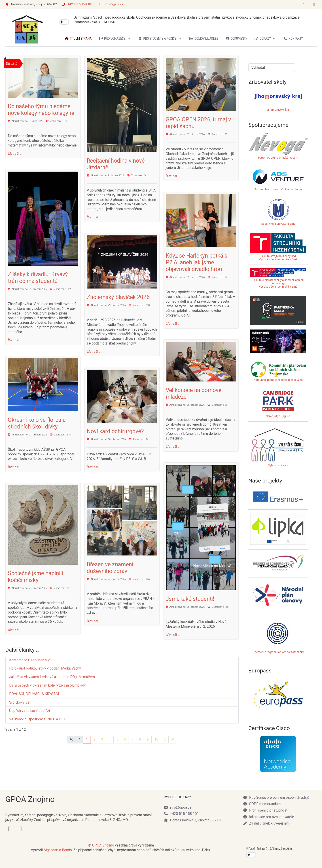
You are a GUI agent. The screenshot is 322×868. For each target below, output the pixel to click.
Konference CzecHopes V (30, 660)
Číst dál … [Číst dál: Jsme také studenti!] (173, 635)
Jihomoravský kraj (278, 110)
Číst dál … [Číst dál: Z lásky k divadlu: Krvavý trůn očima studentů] (15, 340)
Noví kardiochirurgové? (115, 431)
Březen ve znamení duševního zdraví (110, 568)
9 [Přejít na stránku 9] (148, 739)
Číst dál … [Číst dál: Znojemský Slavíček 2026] (94, 352)
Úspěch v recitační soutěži (30, 711)
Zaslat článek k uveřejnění (266, 823)
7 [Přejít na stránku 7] (132, 739)
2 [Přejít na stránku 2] (94, 739)
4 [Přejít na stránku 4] (110, 739)
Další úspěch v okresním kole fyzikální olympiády (48, 685)
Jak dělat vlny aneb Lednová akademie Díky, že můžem (52, 677)
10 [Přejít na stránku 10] (156, 739)
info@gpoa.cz (114, 4)
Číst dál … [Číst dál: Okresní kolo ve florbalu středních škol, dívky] (15, 467)
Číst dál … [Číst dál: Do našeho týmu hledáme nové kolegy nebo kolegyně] (15, 154)
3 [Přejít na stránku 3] (102, 739)
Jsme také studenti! (191, 599)
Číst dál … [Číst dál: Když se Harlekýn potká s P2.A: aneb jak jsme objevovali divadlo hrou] (173, 324)
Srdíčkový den (20, 702)
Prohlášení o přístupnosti (266, 810)
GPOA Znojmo (103, 845)
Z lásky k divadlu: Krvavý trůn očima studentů (38, 278)
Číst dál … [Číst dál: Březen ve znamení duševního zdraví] (94, 621)
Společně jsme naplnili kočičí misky (35, 577)
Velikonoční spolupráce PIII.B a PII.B (38, 719)
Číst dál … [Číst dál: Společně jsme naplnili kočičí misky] (15, 630)
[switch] (64, 22)
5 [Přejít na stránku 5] (117, 739)
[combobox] (272, 68)
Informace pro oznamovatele (268, 817)
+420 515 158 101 (80, 4)
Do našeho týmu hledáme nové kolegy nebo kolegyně (41, 110)
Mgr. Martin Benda (58, 850)
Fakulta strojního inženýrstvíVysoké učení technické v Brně (278, 258)
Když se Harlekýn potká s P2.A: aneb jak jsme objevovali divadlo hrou (197, 262)
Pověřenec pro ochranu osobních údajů (276, 798)
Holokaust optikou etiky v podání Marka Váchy (45, 668)
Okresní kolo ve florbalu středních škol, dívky (37, 423)
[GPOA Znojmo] (28, 30)
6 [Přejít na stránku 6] (125, 739)
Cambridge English (278, 403)
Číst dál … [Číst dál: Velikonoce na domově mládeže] (173, 447)
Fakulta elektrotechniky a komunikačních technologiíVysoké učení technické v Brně (278, 280)
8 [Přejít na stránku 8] (140, 739)
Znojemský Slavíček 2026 (118, 297)
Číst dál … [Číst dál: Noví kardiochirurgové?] (94, 467)
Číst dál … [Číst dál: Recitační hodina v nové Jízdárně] (94, 217)
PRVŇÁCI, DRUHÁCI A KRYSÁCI (34, 694)
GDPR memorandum (262, 804)
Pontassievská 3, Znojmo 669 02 (193, 820)
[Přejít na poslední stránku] (173, 740)
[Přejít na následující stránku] (165, 740)
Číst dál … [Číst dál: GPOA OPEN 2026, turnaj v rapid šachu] (173, 176)
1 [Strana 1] (87, 739)
